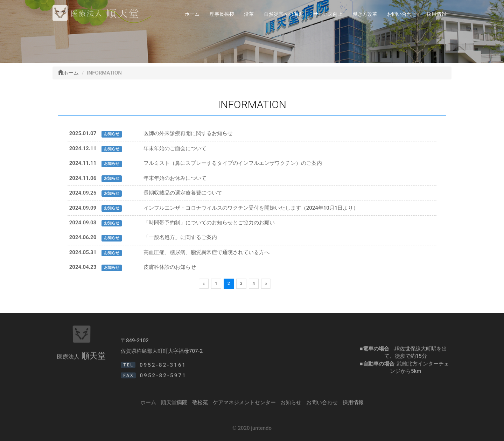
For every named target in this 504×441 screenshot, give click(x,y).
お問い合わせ (402, 14)
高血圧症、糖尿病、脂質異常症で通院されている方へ (206, 252)
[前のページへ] (204, 284)
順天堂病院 (174, 405)
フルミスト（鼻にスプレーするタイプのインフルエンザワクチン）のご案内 (233, 163)
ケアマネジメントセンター (244, 405)
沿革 (249, 14)
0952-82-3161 (163, 370)
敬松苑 (200, 405)
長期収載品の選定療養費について (183, 193)
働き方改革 (365, 14)
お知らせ (291, 405)
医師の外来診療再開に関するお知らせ (188, 133)
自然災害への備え (283, 14)
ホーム (192, 14)
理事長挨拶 (222, 14)
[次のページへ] (266, 284)
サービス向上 (328, 14)
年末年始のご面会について (175, 148)
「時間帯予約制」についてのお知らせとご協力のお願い (209, 223)
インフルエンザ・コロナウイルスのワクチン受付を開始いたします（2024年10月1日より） (251, 208)
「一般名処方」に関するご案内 (180, 237)
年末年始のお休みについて (175, 178)
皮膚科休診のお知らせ (170, 267)
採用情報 (436, 14)
